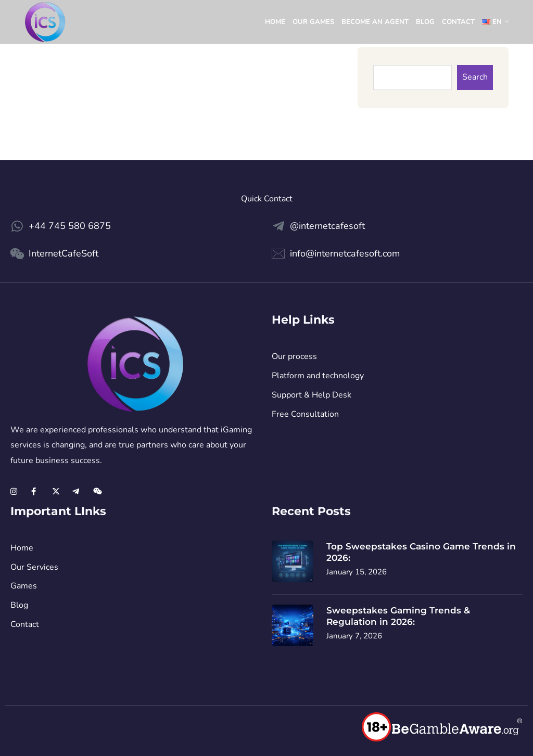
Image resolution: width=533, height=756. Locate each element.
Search (475, 77)
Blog (425, 22)
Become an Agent (375, 22)
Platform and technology (318, 376)
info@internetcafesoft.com (345, 253)
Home (275, 22)
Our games (313, 22)
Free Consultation (305, 414)
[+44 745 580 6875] (17, 226)
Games (24, 586)
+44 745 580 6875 (70, 226)
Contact (458, 22)
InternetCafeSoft (64, 253)
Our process (294, 356)
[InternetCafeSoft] (17, 254)
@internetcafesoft (327, 226)
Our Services (34, 567)
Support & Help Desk (312, 395)
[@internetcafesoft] (278, 226)
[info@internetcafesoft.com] (278, 254)
